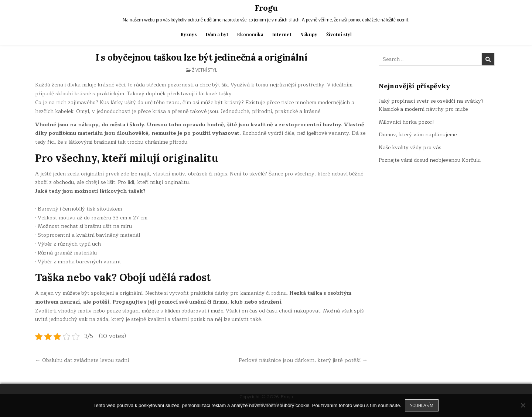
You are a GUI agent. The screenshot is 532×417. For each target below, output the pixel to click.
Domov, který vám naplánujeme (418, 135)
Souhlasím (422, 405)
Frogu (266, 8)
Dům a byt (217, 35)
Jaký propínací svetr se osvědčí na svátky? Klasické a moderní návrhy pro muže (431, 105)
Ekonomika (250, 35)
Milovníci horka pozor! (406, 122)
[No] (523, 405)
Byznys (189, 35)
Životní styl (339, 35)
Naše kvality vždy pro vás (410, 148)
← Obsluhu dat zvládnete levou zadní (82, 360)
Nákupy (309, 35)
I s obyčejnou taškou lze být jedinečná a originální (202, 57)
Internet (282, 35)
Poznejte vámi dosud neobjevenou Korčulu (430, 160)
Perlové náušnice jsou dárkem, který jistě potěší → (303, 360)
